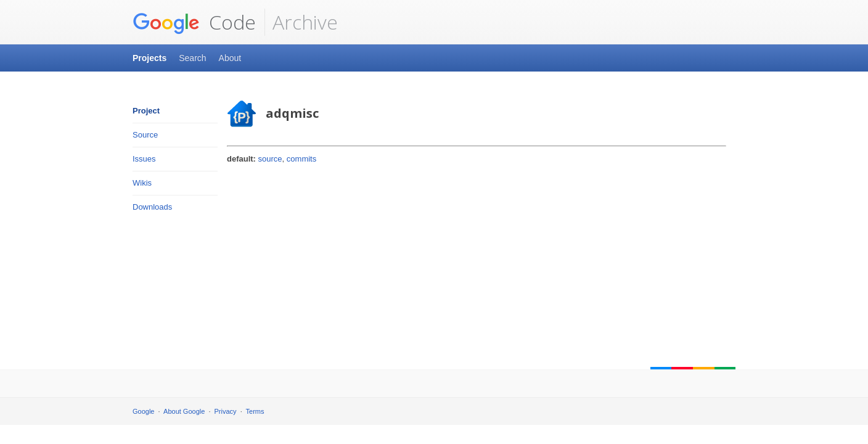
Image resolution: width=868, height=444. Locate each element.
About (230, 58)
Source (145, 135)
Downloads (152, 207)
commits (301, 159)
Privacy (226, 411)
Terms (255, 411)
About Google (184, 411)
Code (194, 22)
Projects (149, 58)
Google (143, 411)
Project (146, 111)
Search (192, 58)
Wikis (142, 183)
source (270, 159)
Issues (144, 159)
